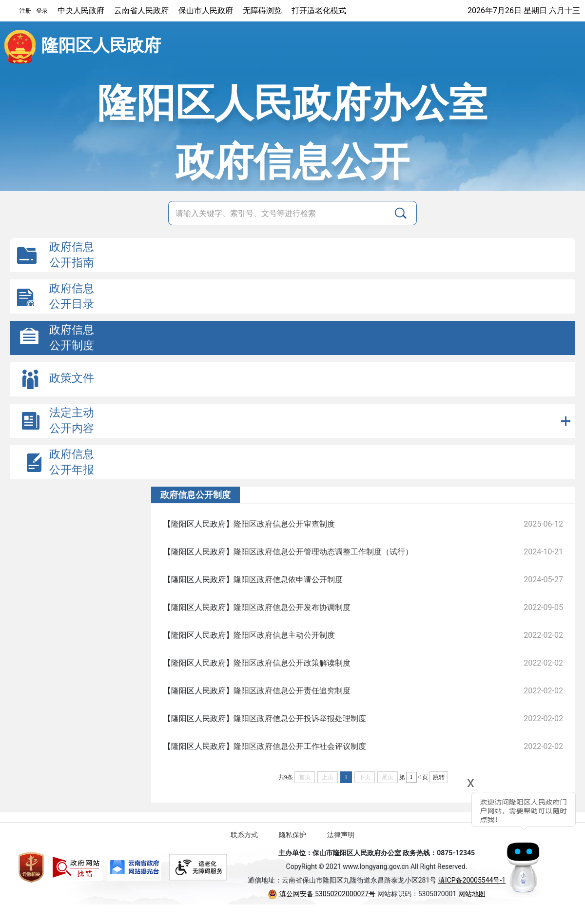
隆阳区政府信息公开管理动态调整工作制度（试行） (323, 552)
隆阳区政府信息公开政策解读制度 (292, 663)
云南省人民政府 (141, 10)
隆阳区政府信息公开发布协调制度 (292, 607)
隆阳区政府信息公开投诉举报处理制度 (300, 718)
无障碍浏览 (262, 10)
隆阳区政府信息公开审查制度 (284, 524)
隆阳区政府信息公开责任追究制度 (292, 691)
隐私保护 (292, 835)
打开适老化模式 (319, 10)
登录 (42, 11)
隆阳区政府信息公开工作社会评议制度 (300, 746)
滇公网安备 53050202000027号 (322, 894)
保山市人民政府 (206, 10)
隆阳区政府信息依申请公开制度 (288, 580)
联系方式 (244, 835)
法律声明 (341, 835)
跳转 (439, 777)
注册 (25, 11)
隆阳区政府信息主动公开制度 (284, 635)
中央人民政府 (81, 10)
